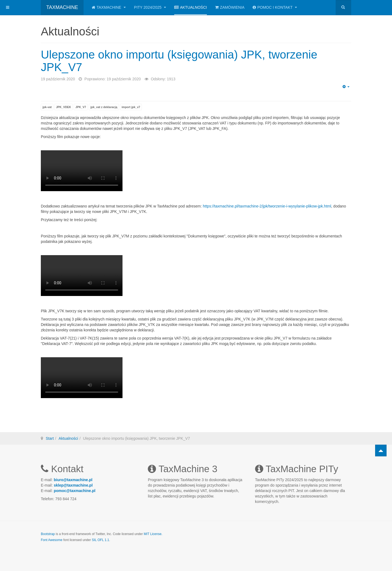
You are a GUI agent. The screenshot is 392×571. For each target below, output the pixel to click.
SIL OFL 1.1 (100, 540)
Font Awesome (52, 540)
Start (50, 438)
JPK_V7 (81, 107)
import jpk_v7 (131, 107)
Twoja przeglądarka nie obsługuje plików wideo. (82, 171)
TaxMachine (109, 7)
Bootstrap (48, 534)
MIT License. (153, 534)
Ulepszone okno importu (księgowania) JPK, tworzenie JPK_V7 (179, 61)
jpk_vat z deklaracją (104, 107)
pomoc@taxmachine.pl (74, 491)
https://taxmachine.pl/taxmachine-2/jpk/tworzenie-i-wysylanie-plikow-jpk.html (267, 206)
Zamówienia (230, 7)
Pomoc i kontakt (275, 7)
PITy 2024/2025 (150, 7)
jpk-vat (47, 107)
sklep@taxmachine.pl (73, 485)
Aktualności (191, 7)
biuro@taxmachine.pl (73, 480)
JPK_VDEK (64, 107)
